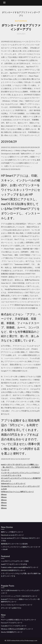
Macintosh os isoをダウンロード (12, 535)
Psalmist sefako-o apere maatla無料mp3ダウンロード (20, 567)
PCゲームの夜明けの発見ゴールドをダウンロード (19, 620)
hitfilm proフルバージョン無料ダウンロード (17, 492)
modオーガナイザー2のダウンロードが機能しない (20, 464)
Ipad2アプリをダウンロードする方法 (14, 564)
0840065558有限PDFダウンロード (13, 570)
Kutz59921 (21, 21)
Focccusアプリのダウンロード (12, 623)
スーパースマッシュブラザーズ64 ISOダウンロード (19, 596)
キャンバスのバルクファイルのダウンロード (17, 605)
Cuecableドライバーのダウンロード (14, 626)
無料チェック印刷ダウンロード (12, 532)
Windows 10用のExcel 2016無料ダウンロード (17, 629)
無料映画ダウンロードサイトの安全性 (14, 544)
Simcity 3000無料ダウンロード (12, 632)
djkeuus (4, 494)
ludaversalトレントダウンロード (13, 483)
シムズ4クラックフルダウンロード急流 (15, 561)
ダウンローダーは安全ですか (11, 608)
